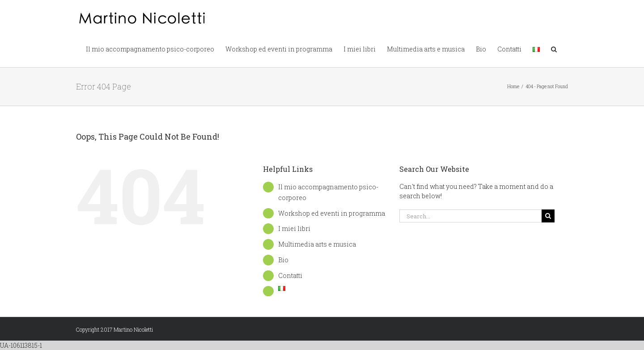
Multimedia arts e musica (317, 244)
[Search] (548, 216)
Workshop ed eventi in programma (332, 213)
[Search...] (470, 216)
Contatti (290, 275)
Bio (283, 260)
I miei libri (294, 228)
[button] (554, 48)
